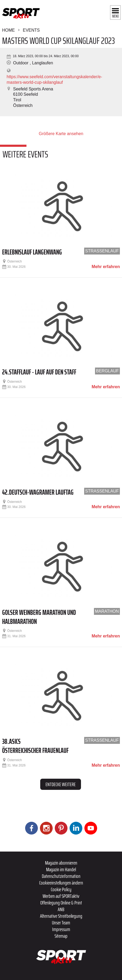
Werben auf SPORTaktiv (61, 896)
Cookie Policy (61, 889)
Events (31, 30)
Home (8, 30)
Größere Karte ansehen (61, 134)
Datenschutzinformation (61, 876)
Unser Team (61, 923)
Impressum (61, 929)
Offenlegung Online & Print (61, 903)
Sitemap (61, 936)
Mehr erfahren (106, 267)
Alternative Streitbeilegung (61, 916)
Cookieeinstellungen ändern (61, 883)
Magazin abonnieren (61, 863)
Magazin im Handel (61, 869)
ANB (61, 909)
